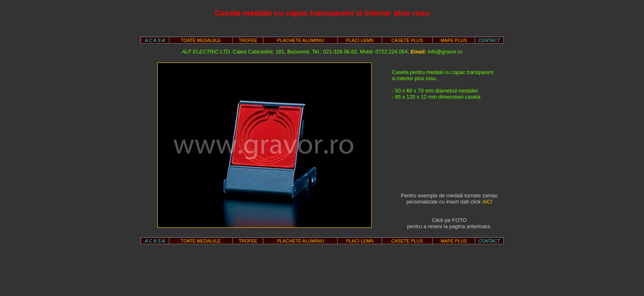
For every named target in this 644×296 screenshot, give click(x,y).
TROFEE (248, 40)
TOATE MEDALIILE (201, 40)
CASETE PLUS (407, 40)
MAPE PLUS (454, 40)
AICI (487, 202)
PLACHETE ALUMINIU (300, 40)
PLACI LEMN (360, 40)
